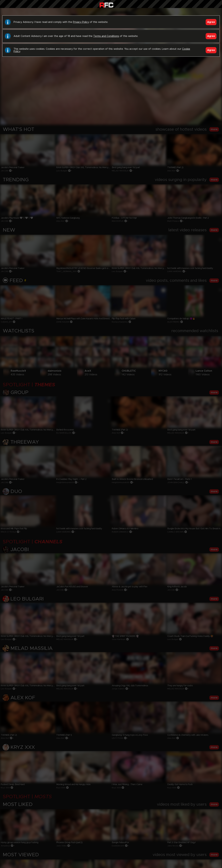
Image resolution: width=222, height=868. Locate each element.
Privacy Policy (81, 22)
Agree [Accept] (211, 22)
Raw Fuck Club (106, 5)
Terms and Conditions (106, 36)
